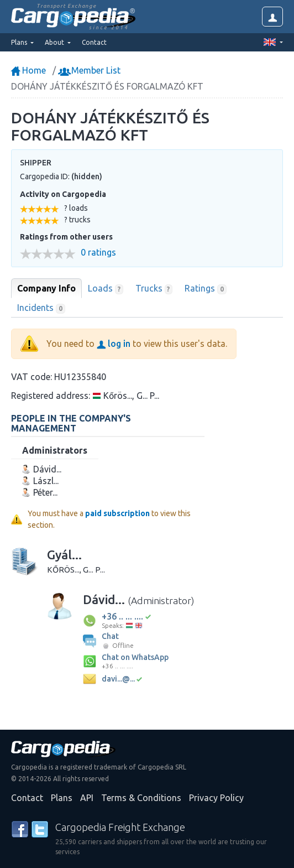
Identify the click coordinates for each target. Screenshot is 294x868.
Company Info (46, 288)
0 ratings (98, 253)
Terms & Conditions (141, 798)
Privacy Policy (216, 798)
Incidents (41, 308)
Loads (106, 289)
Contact (94, 42)
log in (114, 344)
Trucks (154, 289)
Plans (62, 798)
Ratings (206, 289)
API (87, 798)
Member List (90, 70)
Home (28, 70)
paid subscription (117, 513)
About (55, 42)
